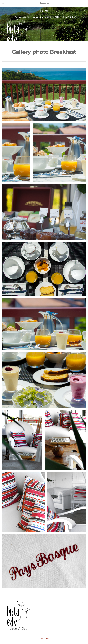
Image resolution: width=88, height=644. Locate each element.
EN (46, 11)
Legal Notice (44, 638)
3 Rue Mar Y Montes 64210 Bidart (58, 17)
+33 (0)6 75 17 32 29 (28, 17)
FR (42, 11)
